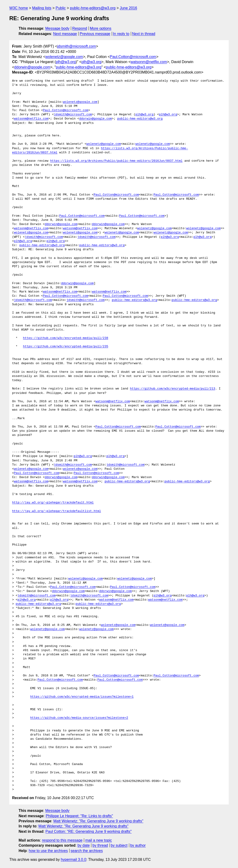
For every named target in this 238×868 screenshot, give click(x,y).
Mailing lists (42, 8)
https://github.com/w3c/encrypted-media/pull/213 (173, 389)
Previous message (95, 34)
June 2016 (128, 8)
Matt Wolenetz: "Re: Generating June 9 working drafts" (98, 821)
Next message (65, 34)
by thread (100, 845)
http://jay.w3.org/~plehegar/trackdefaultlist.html (56, 511)
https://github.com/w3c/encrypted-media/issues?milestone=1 (82, 697)
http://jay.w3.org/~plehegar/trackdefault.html (53, 503)
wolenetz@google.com (64, 57)
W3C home (19, 8)
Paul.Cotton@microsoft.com (133, 57)
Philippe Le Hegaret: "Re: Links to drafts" (79, 816)
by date (83, 845)
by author (138, 845)
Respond (80, 28)
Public (61, 8)
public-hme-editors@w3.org (93, 8)
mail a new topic (99, 840)
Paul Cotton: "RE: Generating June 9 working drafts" (89, 831)
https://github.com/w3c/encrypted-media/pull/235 (66, 347)
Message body (57, 28)
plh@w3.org (66, 62)
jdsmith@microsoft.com (77, 46)
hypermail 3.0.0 (73, 860)
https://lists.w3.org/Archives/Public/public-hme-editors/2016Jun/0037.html (116, 161)
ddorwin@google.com (32, 67)
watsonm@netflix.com (149, 62)
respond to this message (62, 840)
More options (101, 28)
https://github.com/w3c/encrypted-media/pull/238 (66, 338)
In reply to (121, 34)
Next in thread (144, 34)
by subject (119, 845)
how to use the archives (48, 851)
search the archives (87, 851)
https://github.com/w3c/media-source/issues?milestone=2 (79, 718)
